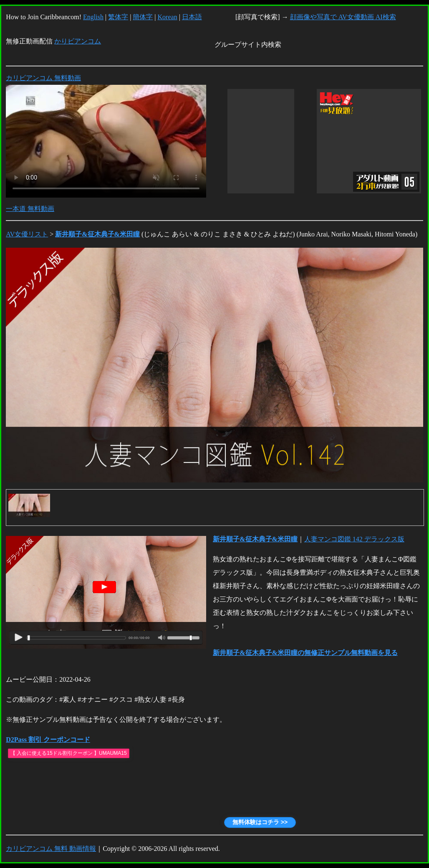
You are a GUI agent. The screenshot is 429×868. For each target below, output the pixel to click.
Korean (168, 17)
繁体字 (118, 17)
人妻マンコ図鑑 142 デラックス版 (354, 539)
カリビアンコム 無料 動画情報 (51, 849)
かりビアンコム (78, 41)
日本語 (192, 17)
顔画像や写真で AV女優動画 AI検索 (343, 17)
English (93, 17)
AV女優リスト (27, 234)
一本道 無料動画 (30, 209)
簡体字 (143, 17)
